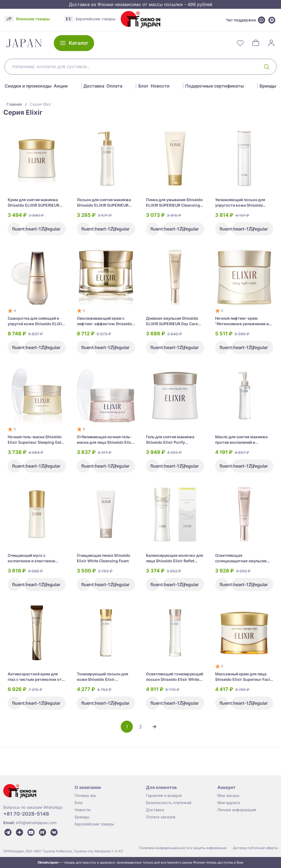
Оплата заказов (161, 817)
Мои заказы (228, 795)
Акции (61, 86)
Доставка (94, 86)
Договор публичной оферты (255, 848)
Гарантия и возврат (164, 795)
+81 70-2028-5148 (26, 814)
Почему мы (85, 795)
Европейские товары (94, 824)
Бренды (268, 86)
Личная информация (237, 810)
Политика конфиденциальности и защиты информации (183, 848)
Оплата (114, 86)
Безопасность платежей (169, 803)
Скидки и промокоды (28, 86)
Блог (143, 86)
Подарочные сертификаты (215, 86)
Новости (160, 86)
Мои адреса (229, 803)
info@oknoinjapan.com (36, 823)
